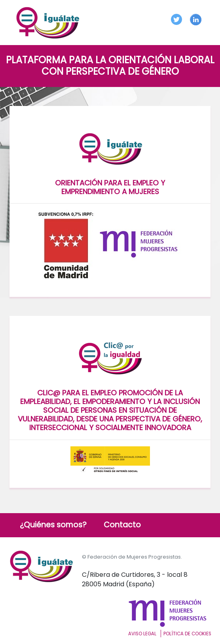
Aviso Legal (142, 634)
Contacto (122, 525)
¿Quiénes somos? (53, 525)
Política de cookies (187, 634)
